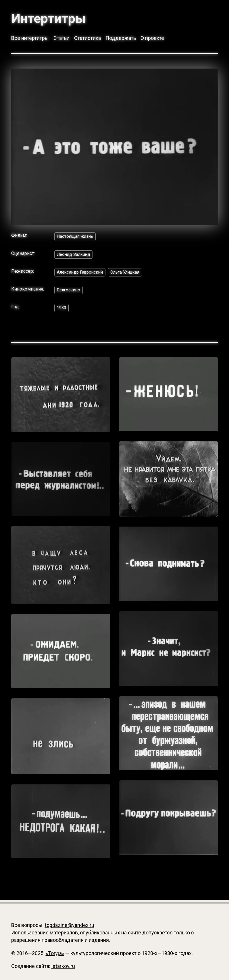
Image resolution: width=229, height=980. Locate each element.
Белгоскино (70, 292)
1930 (62, 311)
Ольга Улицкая (130, 274)
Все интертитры (30, 39)
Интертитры (52, 18)
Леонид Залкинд (75, 256)
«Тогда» (55, 953)
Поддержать (121, 39)
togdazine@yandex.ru (70, 925)
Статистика (87, 39)
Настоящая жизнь (76, 237)
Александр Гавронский (82, 274)
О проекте (152, 39)
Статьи (61, 39)
